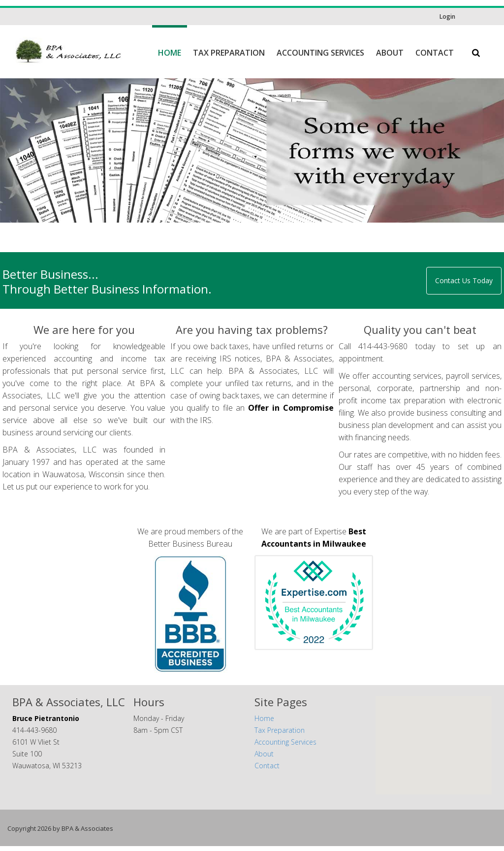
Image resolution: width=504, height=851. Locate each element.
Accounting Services (320, 53)
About (390, 53)
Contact (435, 53)
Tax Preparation (229, 53)
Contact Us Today (464, 285)
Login (447, 16)
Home (170, 53)
